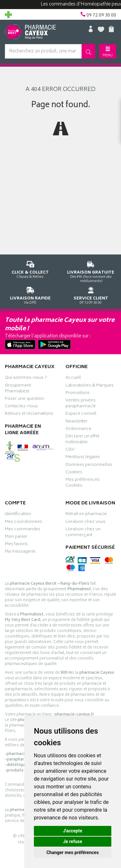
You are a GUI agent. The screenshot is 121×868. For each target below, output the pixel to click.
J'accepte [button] (73, 831)
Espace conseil (81, 414)
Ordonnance (78, 430)
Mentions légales (83, 458)
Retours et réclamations (29, 414)
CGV (70, 450)
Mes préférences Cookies (83, 483)
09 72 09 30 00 (91, 294)
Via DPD (30, 294)
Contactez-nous (21, 407)
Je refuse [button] (72, 841)
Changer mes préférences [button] (73, 852)
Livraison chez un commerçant (83, 533)
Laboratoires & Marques (90, 386)
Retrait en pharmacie (86, 515)
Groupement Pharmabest (18, 389)
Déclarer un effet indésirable (82, 440)
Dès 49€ (91, 271)
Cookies (74, 473)
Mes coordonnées (24, 523)
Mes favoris (16, 545)
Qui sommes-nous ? (26, 378)
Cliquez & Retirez (30, 269)
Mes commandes (23, 530)
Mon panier (16, 537)
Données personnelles (89, 466)
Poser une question (25, 400)
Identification (18, 515)
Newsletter (76, 422)
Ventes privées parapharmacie (81, 404)
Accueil (73, 378)
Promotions (78, 394)
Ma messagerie (20, 552)
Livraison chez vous (86, 523)
